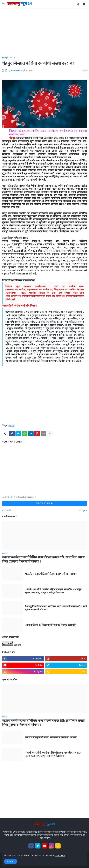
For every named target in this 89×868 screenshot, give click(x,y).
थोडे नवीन (7, 511)
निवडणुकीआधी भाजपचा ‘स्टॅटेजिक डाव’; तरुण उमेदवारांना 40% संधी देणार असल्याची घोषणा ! (56, 608)
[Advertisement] (44, 32)
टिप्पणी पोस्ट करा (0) (44, 503)
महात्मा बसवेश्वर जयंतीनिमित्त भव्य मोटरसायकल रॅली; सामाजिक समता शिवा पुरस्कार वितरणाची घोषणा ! (43, 559)
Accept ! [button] (11, 861)
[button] (3, 4)
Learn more (60, 856)
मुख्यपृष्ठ (5, 58)
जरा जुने (82, 511)
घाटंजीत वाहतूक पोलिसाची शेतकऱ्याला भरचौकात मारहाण (51, 574)
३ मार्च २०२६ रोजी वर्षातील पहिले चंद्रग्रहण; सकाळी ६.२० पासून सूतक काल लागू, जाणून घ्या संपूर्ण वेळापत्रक (53, 591)
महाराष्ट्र (12, 58)
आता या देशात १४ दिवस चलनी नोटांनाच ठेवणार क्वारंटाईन (51, 625)
